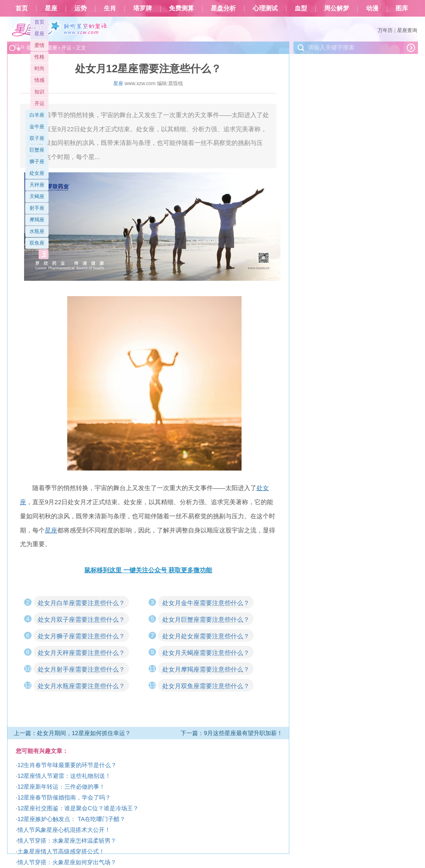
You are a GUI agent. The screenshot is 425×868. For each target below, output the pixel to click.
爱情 (39, 45)
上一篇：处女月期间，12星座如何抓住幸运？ (72, 733)
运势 (81, 8)
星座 (51, 8)
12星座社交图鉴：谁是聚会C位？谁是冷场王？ (78, 808)
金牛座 (37, 127)
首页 (22, 8)
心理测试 (265, 8)
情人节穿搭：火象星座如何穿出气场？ (67, 862)
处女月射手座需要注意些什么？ (81, 669)
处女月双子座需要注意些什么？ (81, 619)
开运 (39, 103)
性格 (39, 57)
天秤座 (37, 185)
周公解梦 (337, 8)
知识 (39, 92)
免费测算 (181, 8)
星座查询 (407, 30)
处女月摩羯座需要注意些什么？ (206, 669)
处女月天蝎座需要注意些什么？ (206, 653)
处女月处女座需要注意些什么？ (206, 636)
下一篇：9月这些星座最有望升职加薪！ (232, 733)
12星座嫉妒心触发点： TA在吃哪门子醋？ (71, 819)
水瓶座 (37, 231)
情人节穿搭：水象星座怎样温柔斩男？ (67, 841)
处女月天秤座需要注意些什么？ (81, 653)
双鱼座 (37, 243)
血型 (301, 8)
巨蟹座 (37, 150)
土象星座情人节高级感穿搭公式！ (61, 851)
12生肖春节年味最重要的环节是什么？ (67, 765)
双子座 (37, 138)
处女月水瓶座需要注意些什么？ (81, 686)
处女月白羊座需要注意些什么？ (81, 603)
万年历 (385, 30)
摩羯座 (37, 220)
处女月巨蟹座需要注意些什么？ (206, 619)
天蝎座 (37, 196)
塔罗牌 (143, 8)
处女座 (37, 173)
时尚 (39, 69)
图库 (402, 8)
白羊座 (37, 115)
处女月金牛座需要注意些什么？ (206, 603)
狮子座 (37, 162)
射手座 (37, 208)
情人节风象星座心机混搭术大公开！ (64, 830)
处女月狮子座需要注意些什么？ (81, 636)
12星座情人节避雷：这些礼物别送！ (64, 776)
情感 (39, 80)
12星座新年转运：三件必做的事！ (61, 787)
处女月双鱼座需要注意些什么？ (206, 686)
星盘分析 (223, 8)
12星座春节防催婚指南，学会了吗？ (64, 797)
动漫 (372, 8)
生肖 (110, 8)
